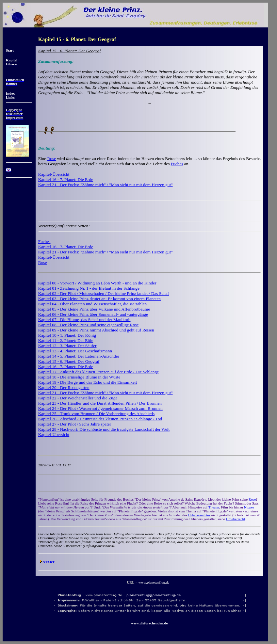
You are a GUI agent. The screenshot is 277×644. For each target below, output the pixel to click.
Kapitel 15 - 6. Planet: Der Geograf (69, 361)
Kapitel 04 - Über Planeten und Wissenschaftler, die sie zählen (93, 304)
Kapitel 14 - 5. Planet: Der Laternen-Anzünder (79, 356)
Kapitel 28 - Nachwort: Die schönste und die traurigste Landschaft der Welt (104, 429)
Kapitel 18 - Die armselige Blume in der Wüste (79, 377)
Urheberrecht (236, 519)
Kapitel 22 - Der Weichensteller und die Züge (78, 398)
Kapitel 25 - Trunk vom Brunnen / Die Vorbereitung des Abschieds (96, 414)
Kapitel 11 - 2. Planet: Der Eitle (66, 340)
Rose (51, 159)
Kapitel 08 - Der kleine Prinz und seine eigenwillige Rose (89, 325)
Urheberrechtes (199, 515)
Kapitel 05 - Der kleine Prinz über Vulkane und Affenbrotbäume (94, 309)
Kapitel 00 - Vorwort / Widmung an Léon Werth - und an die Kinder (97, 283)
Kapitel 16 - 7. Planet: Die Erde (66, 179)
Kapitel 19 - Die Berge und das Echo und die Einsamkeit (88, 382)
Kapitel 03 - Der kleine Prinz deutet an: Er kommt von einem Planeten (99, 299)
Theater (214, 507)
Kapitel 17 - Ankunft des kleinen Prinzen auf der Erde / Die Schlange (98, 372)
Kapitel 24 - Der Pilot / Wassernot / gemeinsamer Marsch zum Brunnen (100, 408)
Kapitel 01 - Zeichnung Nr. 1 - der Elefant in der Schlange (89, 288)
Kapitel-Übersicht (54, 174)
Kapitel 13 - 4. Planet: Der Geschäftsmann (75, 351)
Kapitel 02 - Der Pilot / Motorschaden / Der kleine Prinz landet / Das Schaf (104, 293)
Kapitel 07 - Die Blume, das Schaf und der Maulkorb (84, 320)
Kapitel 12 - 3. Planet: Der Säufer (67, 346)
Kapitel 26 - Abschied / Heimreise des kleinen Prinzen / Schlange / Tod (100, 419)
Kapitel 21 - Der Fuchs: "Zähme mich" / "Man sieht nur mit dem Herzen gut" (106, 185)
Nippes (249, 507)
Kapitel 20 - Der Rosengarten (64, 387)
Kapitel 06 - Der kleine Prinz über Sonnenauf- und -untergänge (93, 314)
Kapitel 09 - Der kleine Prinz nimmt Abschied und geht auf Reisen (96, 330)
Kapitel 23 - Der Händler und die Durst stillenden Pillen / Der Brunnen (100, 403)
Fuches (177, 164)
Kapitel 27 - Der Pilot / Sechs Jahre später (75, 424)
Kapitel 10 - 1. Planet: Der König (67, 335)
